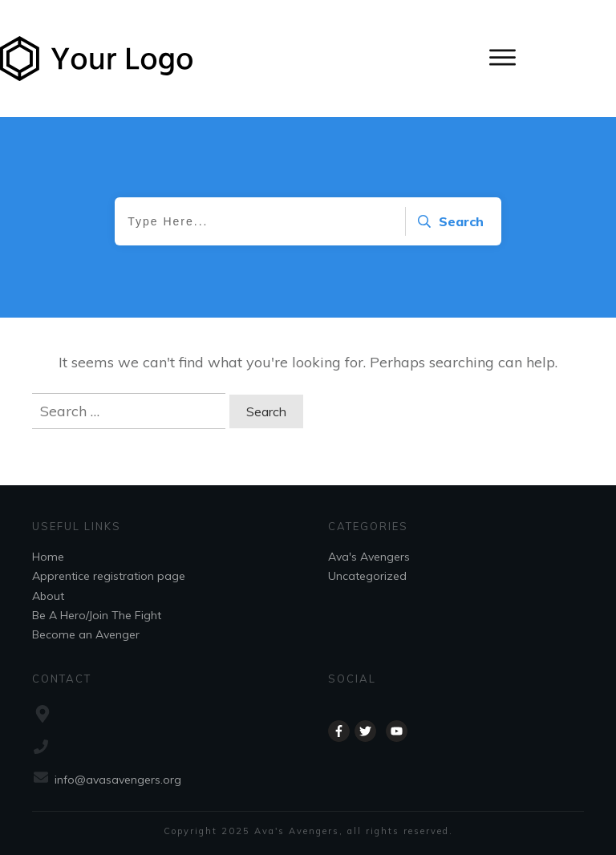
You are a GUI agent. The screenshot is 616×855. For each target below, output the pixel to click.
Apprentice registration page (109, 576)
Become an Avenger (86, 634)
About (48, 596)
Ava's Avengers (369, 557)
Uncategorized (367, 576)
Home (48, 557)
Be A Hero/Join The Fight (97, 615)
